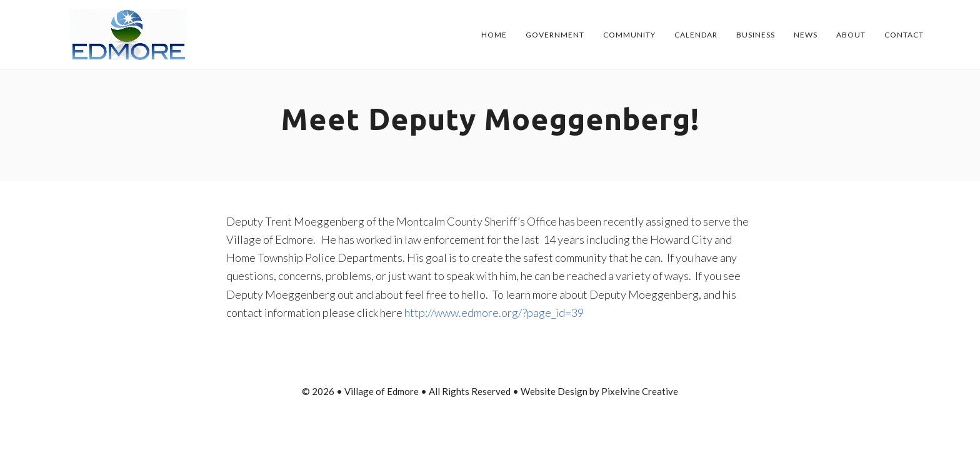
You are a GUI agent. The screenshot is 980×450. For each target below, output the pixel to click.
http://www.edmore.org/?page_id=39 (494, 312)
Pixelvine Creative (640, 391)
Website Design (554, 391)
